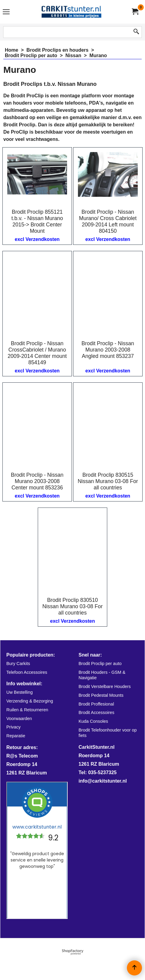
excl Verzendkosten (37, 239)
